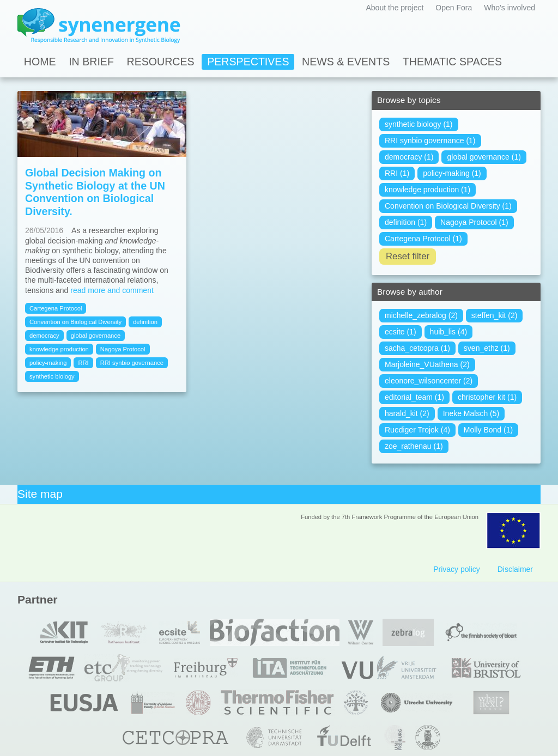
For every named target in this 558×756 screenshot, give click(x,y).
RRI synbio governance (132, 363)
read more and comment (112, 290)
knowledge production (59, 349)
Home (40, 62)
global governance (96, 336)
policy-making (48, 363)
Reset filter (408, 256)
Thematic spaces (452, 62)
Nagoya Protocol (123, 349)
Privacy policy (457, 569)
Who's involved (510, 8)
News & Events (346, 62)
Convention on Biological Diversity (75, 322)
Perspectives (248, 62)
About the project (395, 8)
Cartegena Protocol (56, 308)
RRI (83, 363)
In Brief (91, 62)
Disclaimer (515, 569)
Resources (161, 62)
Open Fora (454, 8)
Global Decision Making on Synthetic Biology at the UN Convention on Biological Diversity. (95, 192)
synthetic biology (52, 376)
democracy (44, 336)
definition (145, 322)
